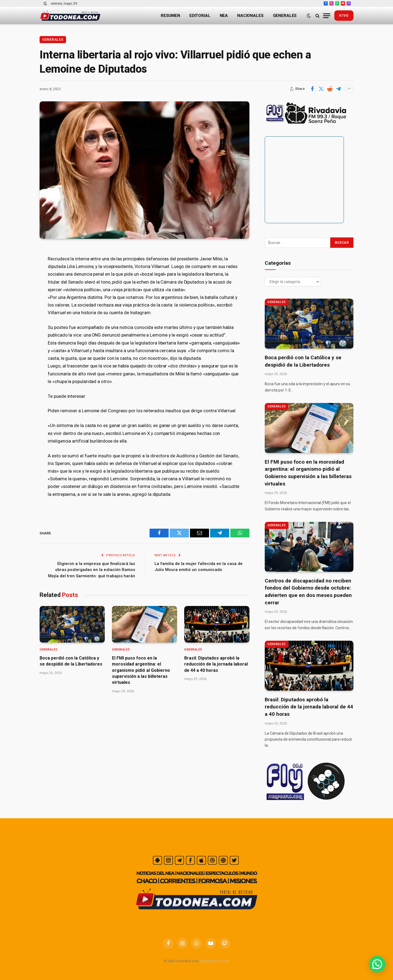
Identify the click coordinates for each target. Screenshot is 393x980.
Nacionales (250, 16)
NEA (224, 16)
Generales (285, 16)
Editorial (200, 16)
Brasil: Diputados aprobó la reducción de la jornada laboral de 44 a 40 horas (216, 664)
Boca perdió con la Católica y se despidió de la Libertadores (71, 661)
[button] (377, 964)
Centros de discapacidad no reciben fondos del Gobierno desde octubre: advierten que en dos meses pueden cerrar (308, 592)
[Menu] (327, 16)
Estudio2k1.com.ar (215, 961)
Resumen (170, 16)
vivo (344, 15)
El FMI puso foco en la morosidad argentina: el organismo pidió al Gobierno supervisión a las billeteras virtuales (141, 670)
